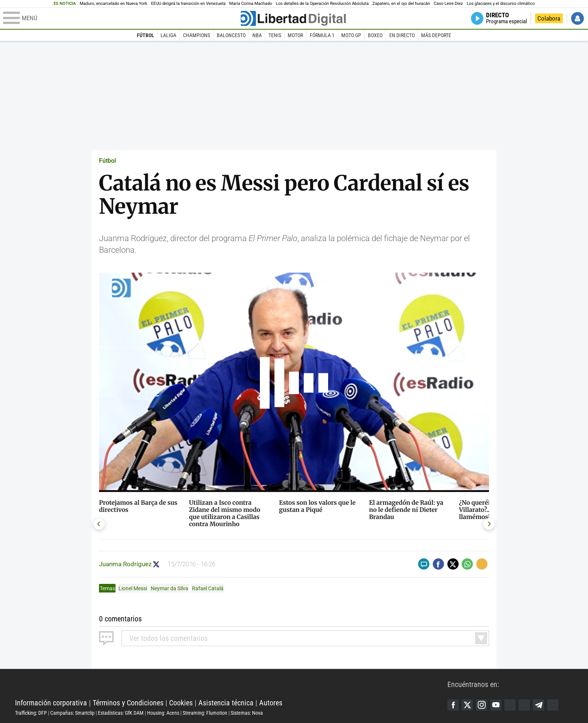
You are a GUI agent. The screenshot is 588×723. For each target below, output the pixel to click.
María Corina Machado (250, 4)
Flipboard (524, 705)
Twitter (467, 705)
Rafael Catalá (208, 588)
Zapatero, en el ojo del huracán (401, 4)
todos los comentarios (169, 638)
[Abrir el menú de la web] (121, 18)
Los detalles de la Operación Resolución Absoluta (322, 4)
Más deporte (436, 35)
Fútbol (145, 35)
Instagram (481, 705)
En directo (402, 35)
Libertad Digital (231, 684)
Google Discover (510, 705)
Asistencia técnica (226, 703)
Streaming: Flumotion (205, 713)
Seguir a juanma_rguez (156, 564)
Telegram (538, 705)
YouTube (496, 705)
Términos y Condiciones (128, 703)
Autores (271, 703)
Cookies (181, 703)
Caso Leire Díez (448, 4)
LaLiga (168, 35)
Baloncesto (231, 35)
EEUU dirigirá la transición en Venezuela (188, 4)
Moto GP (351, 35)
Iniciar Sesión (577, 18)
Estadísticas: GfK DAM (121, 713)
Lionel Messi (133, 588)
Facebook (453, 705)
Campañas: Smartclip (72, 713)
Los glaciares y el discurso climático (500, 4)
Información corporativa (51, 703)
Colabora (549, 18)
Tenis (275, 35)
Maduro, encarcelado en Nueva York (113, 4)
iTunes (553, 705)
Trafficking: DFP (31, 713)
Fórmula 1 (322, 35)
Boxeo (375, 35)
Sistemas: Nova (247, 713)
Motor (295, 35)
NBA (257, 35)
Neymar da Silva (169, 588)
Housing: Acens (163, 713)
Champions (196, 35)
